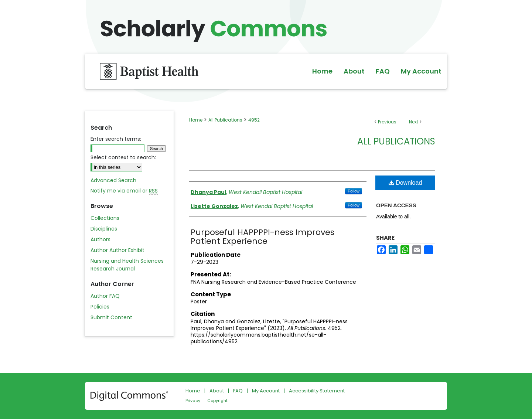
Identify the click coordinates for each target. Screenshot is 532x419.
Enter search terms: (116, 139)
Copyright (217, 401)
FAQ (238, 391)
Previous (387, 122)
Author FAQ (105, 296)
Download (405, 183)
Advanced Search (113, 180)
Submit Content (111, 317)
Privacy (193, 401)
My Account (266, 391)
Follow (354, 191)
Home (196, 120)
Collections (105, 218)
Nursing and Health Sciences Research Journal (127, 265)
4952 (254, 120)
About (217, 391)
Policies (100, 307)
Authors (100, 239)
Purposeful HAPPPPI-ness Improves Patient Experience (262, 237)
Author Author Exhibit (117, 250)
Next (414, 122)
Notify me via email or (124, 191)
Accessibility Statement (317, 391)
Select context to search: (123, 157)
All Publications (225, 120)
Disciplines (104, 229)
